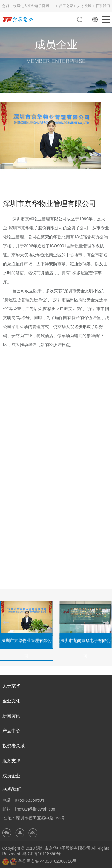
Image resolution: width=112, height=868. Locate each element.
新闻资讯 (11, 716)
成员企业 (11, 776)
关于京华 (11, 686)
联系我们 (103, 6)
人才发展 (84, 6)
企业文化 (11, 701)
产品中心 (11, 731)
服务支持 (11, 761)
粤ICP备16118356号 (42, 854)
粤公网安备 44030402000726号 (43, 861)
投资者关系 (14, 746)
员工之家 (66, 6)
